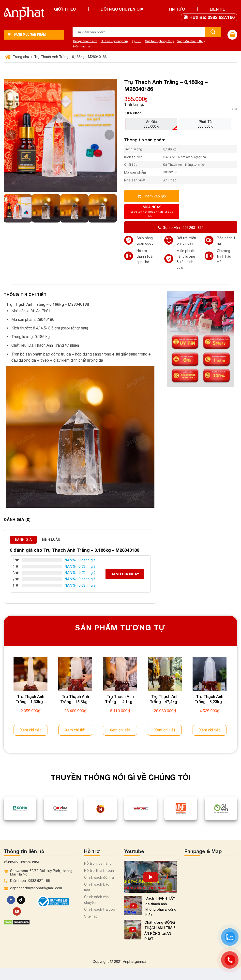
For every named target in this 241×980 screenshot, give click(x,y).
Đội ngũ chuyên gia (122, 9)
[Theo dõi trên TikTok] (21, 900)
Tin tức (177, 9)
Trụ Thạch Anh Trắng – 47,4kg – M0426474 (165, 699)
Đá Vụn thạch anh (85, 41)
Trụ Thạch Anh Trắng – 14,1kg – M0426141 (120, 699)
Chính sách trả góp (100, 909)
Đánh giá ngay (125, 574)
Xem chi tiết (30, 730)
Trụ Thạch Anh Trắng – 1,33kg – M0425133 (31, 699)
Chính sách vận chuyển (96, 900)
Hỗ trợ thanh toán (99, 871)
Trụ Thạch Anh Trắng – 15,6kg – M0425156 (75, 699)
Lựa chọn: (134, 113)
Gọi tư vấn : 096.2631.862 (181, 228)
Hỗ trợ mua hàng (98, 863)
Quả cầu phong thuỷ (114, 41)
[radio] (151, 124)
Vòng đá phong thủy (191, 41)
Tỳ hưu (137, 41)
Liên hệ (217, 9)
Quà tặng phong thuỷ (159, 41)
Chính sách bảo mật (97, 887)
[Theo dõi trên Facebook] (11, 900)
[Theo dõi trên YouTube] (17, 911)
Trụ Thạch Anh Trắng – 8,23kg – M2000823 (210, 699)
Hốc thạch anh (83, 46)
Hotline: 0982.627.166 (209, 17)
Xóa (235, 109)
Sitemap (91, 916)
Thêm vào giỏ (154, 196)
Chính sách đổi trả (99, 877)
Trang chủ (18, 57)
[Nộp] (213, 32)
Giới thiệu (65, 9)
